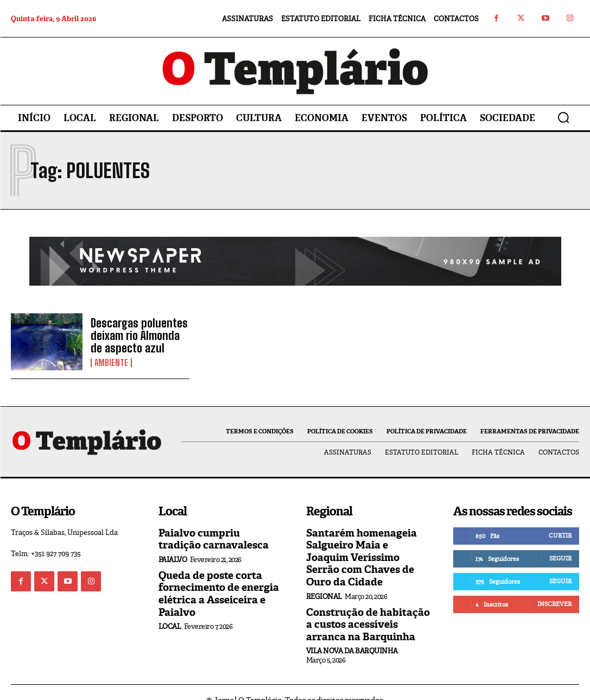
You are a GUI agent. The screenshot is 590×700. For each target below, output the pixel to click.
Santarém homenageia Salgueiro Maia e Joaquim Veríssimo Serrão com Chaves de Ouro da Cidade (366, 550)
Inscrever (554, 604)
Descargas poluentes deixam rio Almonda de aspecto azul (139, 335)
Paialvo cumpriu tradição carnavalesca (218, 539)
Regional (324, 582)
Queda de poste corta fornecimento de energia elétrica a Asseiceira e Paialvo (215, 592)
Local (170, 623)
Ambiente (111, 362)
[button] (563, 117)
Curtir (560, 535)
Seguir (560, 558)
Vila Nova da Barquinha (352, 635)
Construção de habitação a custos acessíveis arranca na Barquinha (367, 609)
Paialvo (173, 559)
